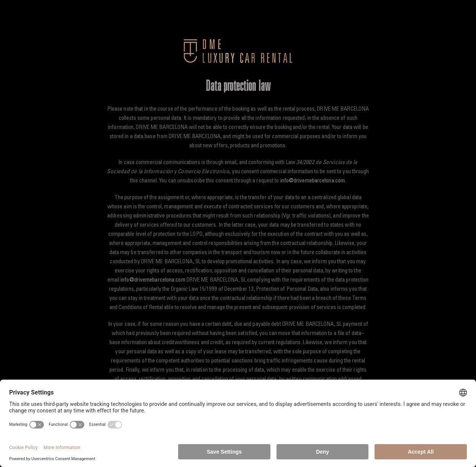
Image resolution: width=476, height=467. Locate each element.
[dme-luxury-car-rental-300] (238, 42)
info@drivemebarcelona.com (313, 181)
